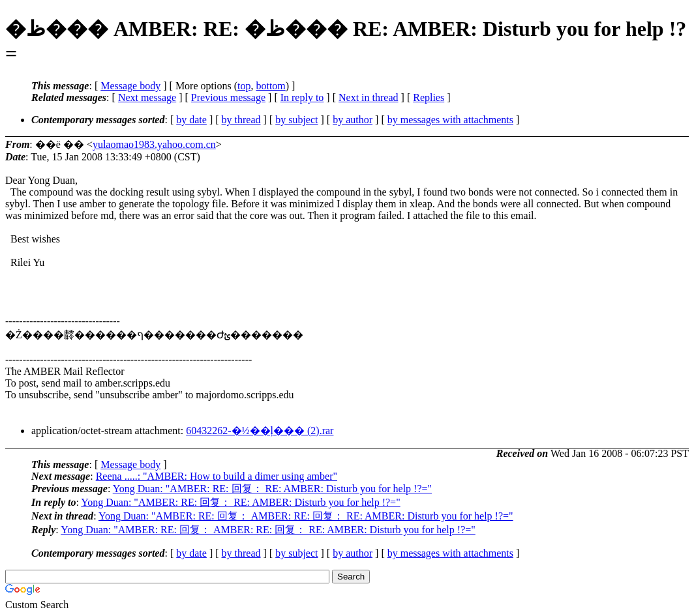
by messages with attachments (450, 120)
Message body (130, 86)
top (244, 86)
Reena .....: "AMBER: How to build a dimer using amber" (217, 476)
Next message (147, 97)
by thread (241, 120)
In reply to (302, 97)
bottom (270, 86)
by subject (296, 120)
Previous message (228, 97)
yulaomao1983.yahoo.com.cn (154, 144)
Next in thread (369, 97)
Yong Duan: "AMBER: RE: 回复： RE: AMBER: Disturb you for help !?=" (272, 489)
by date (191, 120)
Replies (429, 97)
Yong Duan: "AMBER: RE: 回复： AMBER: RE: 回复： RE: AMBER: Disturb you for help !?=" (306, 516)
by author (353, 120)
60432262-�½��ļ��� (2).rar (260, 431)
